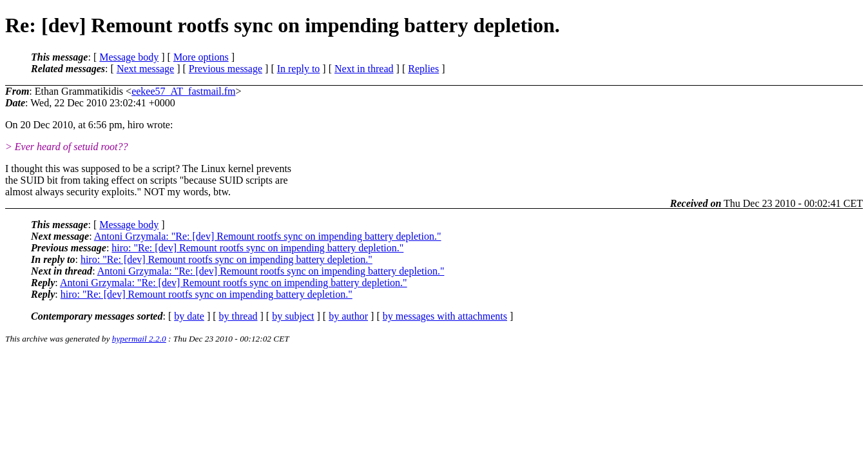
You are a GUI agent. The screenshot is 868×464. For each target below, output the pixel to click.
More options (201, 57)
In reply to (299, 69)
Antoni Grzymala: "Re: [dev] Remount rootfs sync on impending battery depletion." (268, 236)
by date (189, 316)
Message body (129, 57)
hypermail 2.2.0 (139, 339)
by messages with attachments (445, 316)
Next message (145, 69)
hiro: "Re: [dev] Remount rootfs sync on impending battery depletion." (257, 248)
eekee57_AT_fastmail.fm (183, 91)
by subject (293, 316)
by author (348, 316)
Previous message (226, 69)
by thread (238, 316)
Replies (423, 69)
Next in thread (364, 69)
